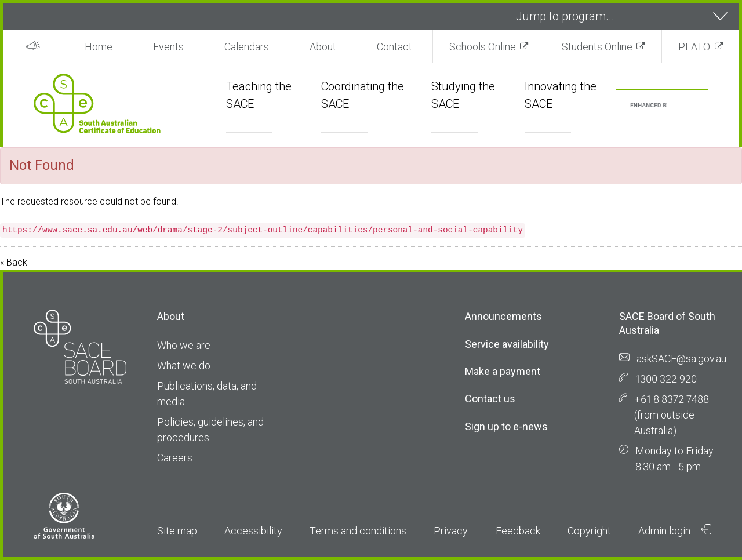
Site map (177, 531)
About (323, 47)
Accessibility (253, 531)
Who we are (184, 345)
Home (99, 47)
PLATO (694, 47)
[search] (648, 106)
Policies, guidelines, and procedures (210, 430)
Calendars (247, 47)
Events (168, 47)
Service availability (507, 344)
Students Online (597, 47)
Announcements (503, 316)
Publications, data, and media (207, 394)
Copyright (589, 531)
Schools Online (483, 47)
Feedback (518, 531)
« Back (14, 262)
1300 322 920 (666, 379)
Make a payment (503, 371)
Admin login (675, 530)
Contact (394, 47)
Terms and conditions (358, 531)
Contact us (490, 399)
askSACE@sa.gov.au (681, 359)
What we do (184, 366)
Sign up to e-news (506, 426)
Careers (175, 458)
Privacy (451, 531)
